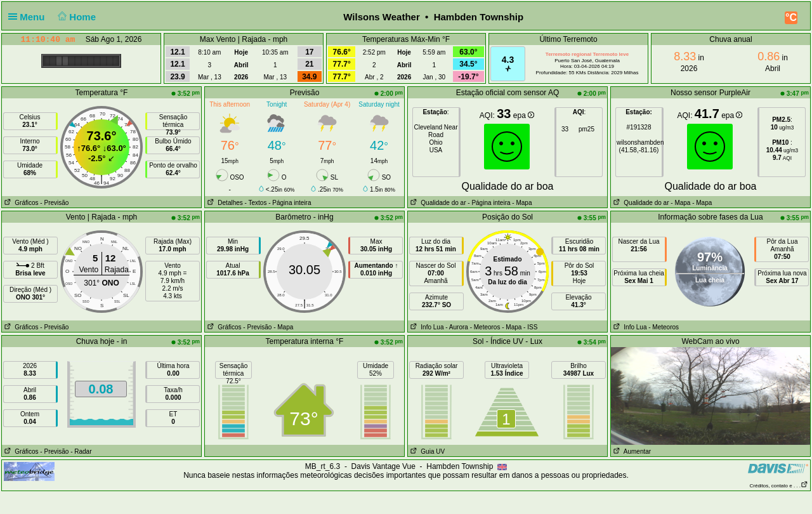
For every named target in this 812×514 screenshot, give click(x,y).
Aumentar (631, 451)
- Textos (256, 203)
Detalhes (224, 203)
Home (76, 17)
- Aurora (457, 327)
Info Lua (426, 327)
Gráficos (20, 203)
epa (524, 115)
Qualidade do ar (437, 203)
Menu (29, 17)
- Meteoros (485, 327)
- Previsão (54, 203)
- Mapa (521, 203)
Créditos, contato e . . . (779, 486)
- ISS (530, 327)
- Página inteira (290, 203)
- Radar (81, 451)
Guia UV (426, 451)
